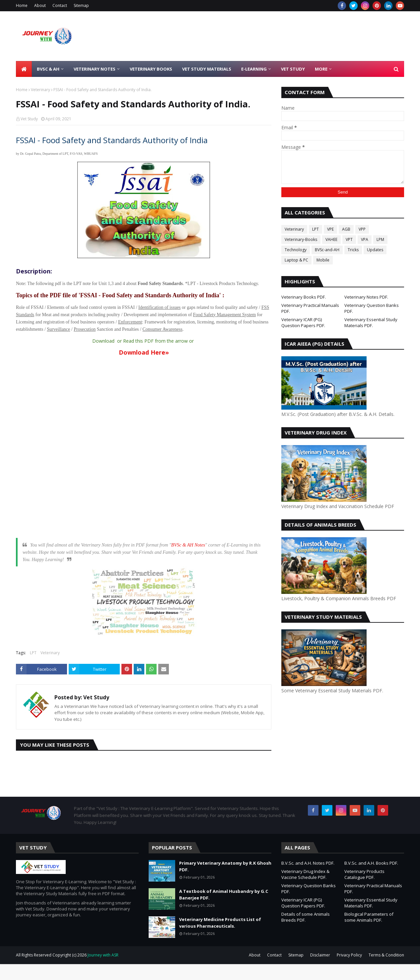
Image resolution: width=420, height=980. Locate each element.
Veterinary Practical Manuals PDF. (310, 308)
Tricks (353, 250)
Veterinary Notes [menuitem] (95, 69)
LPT (33, 653)
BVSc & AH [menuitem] (48, 69)
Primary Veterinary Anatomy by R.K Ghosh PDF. (225, 866)
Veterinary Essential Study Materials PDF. (371, 322)
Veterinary (40, 90)
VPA (365, 239)
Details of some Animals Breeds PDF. (306, 917)
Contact (60, 5)
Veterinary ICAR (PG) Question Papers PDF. (303, 322)
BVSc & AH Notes (188, 545)
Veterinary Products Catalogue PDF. (364, 874)
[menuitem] (24, 69)
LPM (380, 239)
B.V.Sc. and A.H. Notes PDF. (308, 863)
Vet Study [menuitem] (293, 69)
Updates (375, 250)
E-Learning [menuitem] (254, 69)
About (40, 5)
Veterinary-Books (301, 239)
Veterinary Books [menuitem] (151, 69)
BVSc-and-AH (327, 250)
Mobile (323, 260)
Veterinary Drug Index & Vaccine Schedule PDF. (305, 874)
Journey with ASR (103, 955)
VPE (330, 229)
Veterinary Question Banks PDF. (372, 308)
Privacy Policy (349, 955)
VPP (362, 229)
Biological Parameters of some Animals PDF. (369, 917)
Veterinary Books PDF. (304, 297)
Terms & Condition (386, 955)
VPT (349, 239)
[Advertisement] (332, 745)
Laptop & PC (296, 260)
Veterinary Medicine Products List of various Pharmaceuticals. (220, 923)
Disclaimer (320, 955)
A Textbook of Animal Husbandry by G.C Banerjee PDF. (224, 894)
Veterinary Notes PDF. (366, 297)
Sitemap (81, 5)
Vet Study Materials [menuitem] (207, 69)
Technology (296, 250)
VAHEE (331, 239)
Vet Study (29, 119)
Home (22, 5)
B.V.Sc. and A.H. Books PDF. (371, 863)
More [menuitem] (321, 69)
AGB (346, 229)
